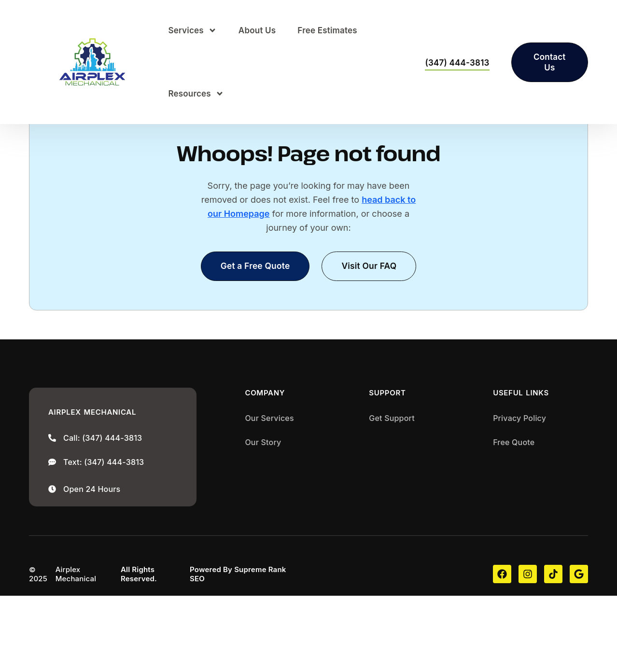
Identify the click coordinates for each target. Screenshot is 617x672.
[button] (370, 342)
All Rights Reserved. (139, 651)
